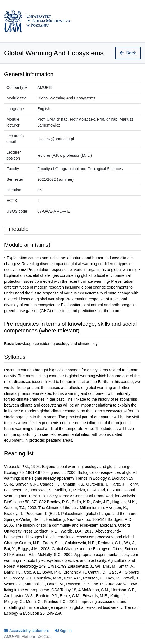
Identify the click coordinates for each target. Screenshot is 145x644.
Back (128, 53)
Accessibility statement (27, 631)
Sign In (63, 631)
